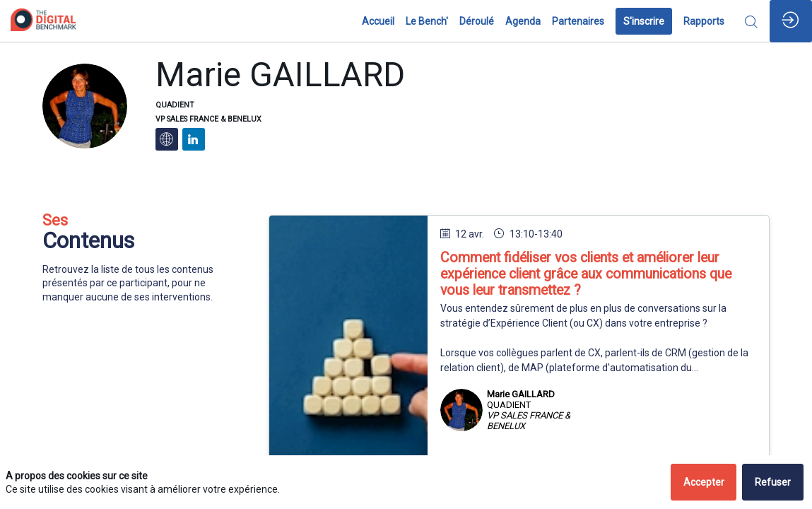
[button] (644, 21)
